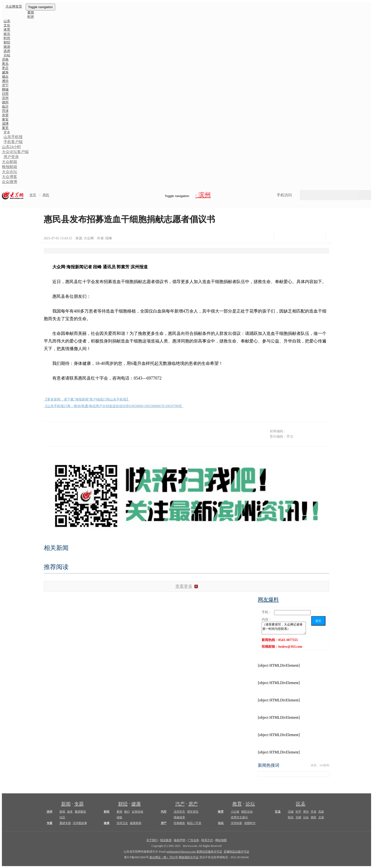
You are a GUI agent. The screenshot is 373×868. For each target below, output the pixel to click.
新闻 (66, 804)
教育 (237, 804)
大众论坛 (10, 172)
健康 (136, 804)
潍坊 (5, 81)
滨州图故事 (80, 823)
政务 (70, 812)
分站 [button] (7, 55)
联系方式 (207, 840)
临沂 (5, 107)
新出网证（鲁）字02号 (164, 857)
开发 (314, 812)
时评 (31, 17)
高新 (321, 812)
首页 (33, 195)
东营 (5, 115)
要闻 (119, 812)
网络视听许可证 (189, 857)
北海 (321, 817)
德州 (5, 102)
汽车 (164, 812)
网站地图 (221, 840)
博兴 (306, 812)
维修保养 (179, 817)
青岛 (5, 64)
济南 (5, 60)
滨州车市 (179, 812)
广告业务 (193, 840)
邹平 (298, 812)
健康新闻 (136, 823)
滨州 (5, 98)
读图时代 (250, 823)
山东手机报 (13, 137)
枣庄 (5, 68)
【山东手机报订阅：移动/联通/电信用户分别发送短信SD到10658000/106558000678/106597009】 (113, 406)
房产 (193, 804)
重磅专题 (65, 823)
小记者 (235, 812)
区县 (301, 804)
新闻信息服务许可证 (209, 852)
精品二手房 (194, 823)
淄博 (5, 124)
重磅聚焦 (80, 812)
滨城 (291, 812)
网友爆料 (268, 600)
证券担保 (137, 812)
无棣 (298, 817)
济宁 (5, 85)
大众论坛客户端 (15, 152)
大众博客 (10, 177)
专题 (79, 804)
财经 (123, 804)
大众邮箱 (10, 162)
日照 (5, 94)
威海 (5, 72)
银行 (127, 812)
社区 (62, 817)
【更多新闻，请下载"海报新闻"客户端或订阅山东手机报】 (87, 399)
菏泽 (5, 111)
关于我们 (152, 840)
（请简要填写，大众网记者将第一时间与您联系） (284, 628)
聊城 (5, 89)
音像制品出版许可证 (236, 852)
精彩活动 (247, 812)
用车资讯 (193, 812)
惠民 (46, 195)
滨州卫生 (122, 823)
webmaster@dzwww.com (181, 852)
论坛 (250, 804)
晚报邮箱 (10, 167)
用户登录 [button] (11, 157)
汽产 (180, 804)
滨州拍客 (236, 823)
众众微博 (10, 182)
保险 (119, 817)
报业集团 (166, 840)
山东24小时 (11, 147)
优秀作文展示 (239, 817)
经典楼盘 (179, 823)
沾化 (306, 817)
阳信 (291, 817)
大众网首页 (14, 7)
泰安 (5, 119)
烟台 (5, 77)
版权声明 (180, 840)
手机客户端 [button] (13, 142)
